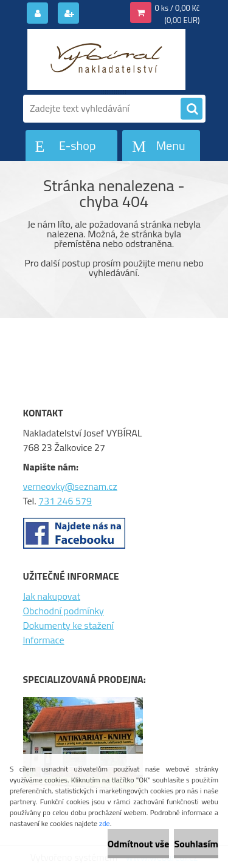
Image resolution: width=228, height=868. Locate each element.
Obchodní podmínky (64, 611)
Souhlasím (196, 844)
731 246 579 (65, 501)
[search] (192, 109)
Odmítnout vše (139, 844)
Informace (44, 640)
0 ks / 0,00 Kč (178, 8)
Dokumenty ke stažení (68, 625)
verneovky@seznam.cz (70, 486)
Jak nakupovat (52, 596)
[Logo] (107, 59)
